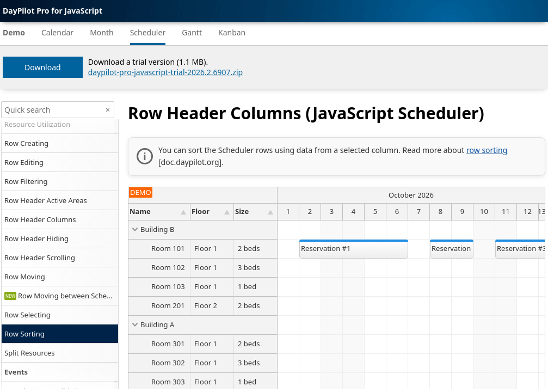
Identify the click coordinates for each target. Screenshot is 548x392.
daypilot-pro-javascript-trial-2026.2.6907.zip (166, 72)
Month (102, 32)
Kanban (232, 32)
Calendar (57, 32)
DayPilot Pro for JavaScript (53, 11)
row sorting (487, 150)
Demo (14, 32)
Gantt (192, 32)
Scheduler (148, 32)
